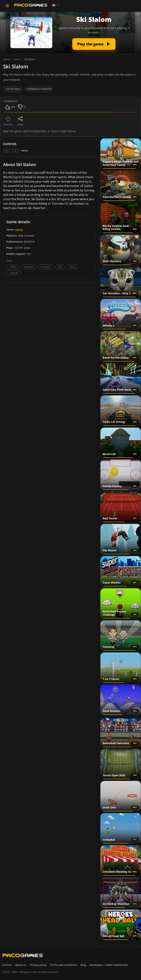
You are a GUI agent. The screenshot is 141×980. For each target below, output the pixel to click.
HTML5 (13, 267)
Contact (7, 965)
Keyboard (29, 267)
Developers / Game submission (109, 965)
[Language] (56, 5)
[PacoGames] (23, 955)
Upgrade (14, 273)
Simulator (46, 267)
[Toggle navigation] (7, 6)
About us (21, 965)
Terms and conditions (64, 965)
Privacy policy (38, 965)
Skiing (73, 267)
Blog (83, 965)
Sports (19, 230)
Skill (60, 267)
